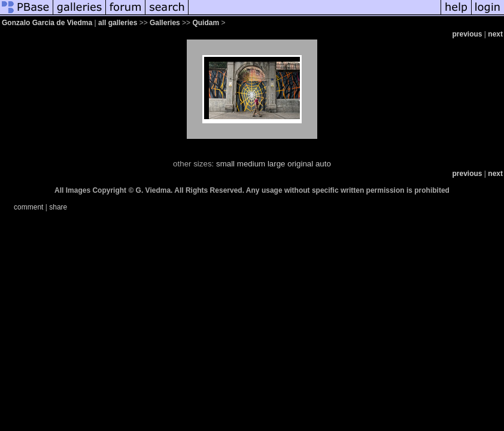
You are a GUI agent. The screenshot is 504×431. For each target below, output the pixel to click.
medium (251, 164)
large (277, 164)
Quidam (206, 23)
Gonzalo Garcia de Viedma (47, 23)
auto (323, 164)
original (300, 164)
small (225, 164)
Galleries (165, 23)
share (58, 207)
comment (28, 207)
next (495, 34)
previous (467, 34)
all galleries (118, 23)
